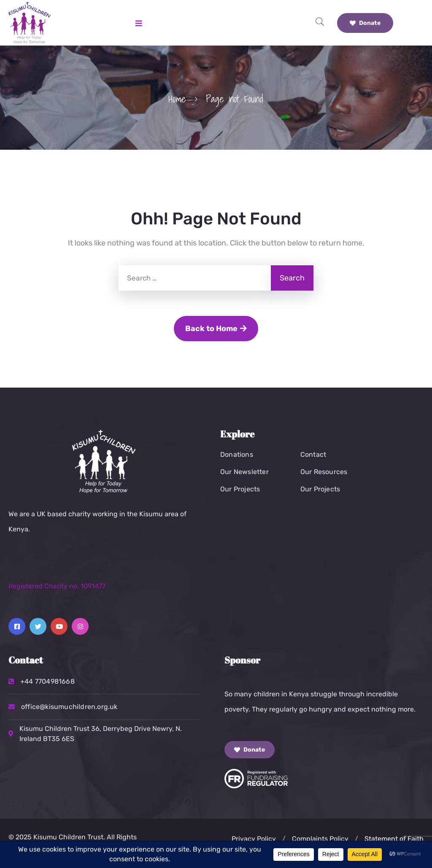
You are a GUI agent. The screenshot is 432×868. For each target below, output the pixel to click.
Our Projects (240, 489)
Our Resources (324, 472)
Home (177, 99)
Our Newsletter (244, 472)
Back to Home (216, 329)
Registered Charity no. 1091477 (57, 586)
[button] (284, 839)
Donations (237, 454)
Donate (365, 23)
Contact (313, 454)
